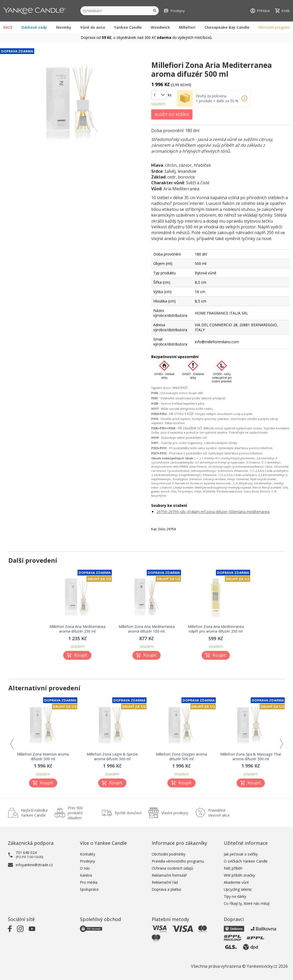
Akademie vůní (236, 882)
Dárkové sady (34, 27)
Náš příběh (233, 868)
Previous (12, 744)
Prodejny (87, 861)
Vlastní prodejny (175, 813)
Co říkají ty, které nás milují (247, 903)
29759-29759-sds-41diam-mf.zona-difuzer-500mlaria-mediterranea (213, 512)
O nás (85, 868)
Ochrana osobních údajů (172, 868)
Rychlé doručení (128, 813)
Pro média (89, 882)
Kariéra (86, 875)
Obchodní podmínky (169, 854)
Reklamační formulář (169, 875)
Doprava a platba (166, 889)
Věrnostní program (274, 27)
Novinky (64, 27)
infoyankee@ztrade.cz (34, 865)
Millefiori (187, 27)
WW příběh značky (239, 875)
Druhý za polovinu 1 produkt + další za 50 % (217, 98)
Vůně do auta (93, 27)
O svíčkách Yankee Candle (246, 861)
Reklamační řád (165, 882)
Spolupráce (89, 889)
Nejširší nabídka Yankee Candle (34, 813)
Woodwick (160, 27)
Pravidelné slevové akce (219, 813)
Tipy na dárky (235, 896)
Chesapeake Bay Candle (227, 27)
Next (281, 744)
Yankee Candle (128, 27)
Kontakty (87, 854)
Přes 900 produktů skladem (75, 813)
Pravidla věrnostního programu (178, 861)
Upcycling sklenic (238, 889)
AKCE (8, 27)
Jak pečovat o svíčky (241, 854)
